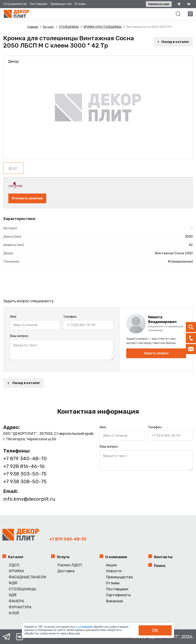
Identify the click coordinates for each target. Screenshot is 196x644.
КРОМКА (16, 571)
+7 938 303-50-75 (25, 474)
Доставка (66, 571)
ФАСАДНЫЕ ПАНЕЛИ (27, 577)
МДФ (13, 583)
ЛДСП (14, 565)
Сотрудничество (15, 4)
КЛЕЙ (14, 613)
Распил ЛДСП (70, 565)
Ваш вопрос (19, 336)
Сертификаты (118, 595)
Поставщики (39, 4)
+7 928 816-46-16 (24, 466)
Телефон (70, 317)
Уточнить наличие (27, 198)
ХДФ (13, 595)
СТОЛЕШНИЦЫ (22, 589)
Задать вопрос (156, 353)
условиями (86, 627)
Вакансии (114, 601)
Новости (114, 571)
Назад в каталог (173, 42)
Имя (13, 317)
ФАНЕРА (16, 601)
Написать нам (159, 4)
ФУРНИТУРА (20, 607)
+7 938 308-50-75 (25, 481)
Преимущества (61, 4)
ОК (155, 630)
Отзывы (80, 4)
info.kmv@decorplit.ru (29, 499)
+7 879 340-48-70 (25, 459)
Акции (111, 565)
